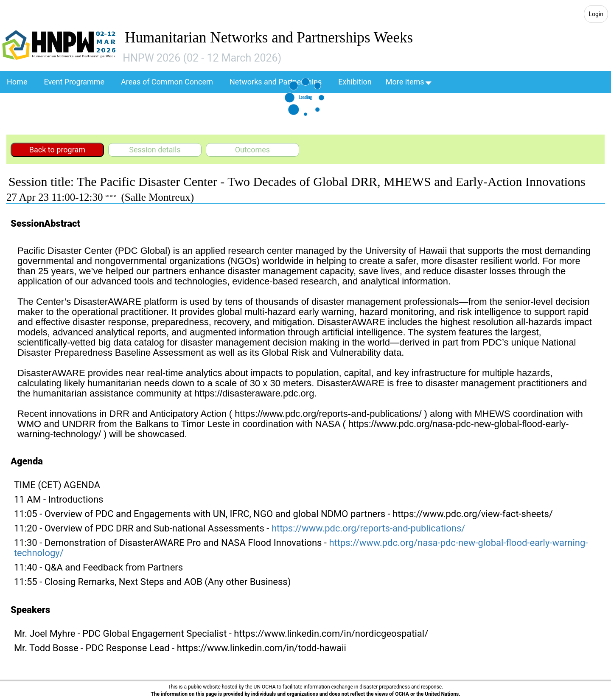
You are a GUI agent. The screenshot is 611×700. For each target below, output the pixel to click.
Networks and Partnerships (276, 82)
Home (17, 82)
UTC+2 (111, 196)
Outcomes (253, 150)
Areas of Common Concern (167, 82)
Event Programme (74, 82)
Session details (155, 150)
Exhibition (355, 82)
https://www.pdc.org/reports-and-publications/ (368, 528)
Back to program (57, 150)
